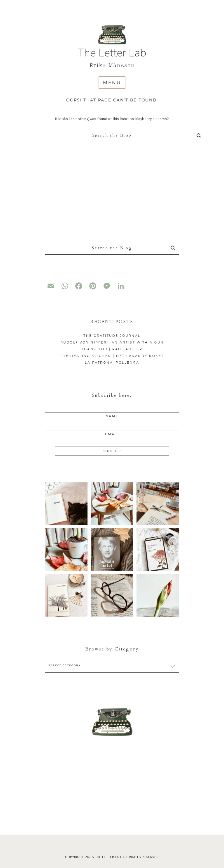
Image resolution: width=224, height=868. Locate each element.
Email (112, 434)
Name (112, 416)
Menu (112, 83)
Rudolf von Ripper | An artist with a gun (112, 342)
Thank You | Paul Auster (112, 349)
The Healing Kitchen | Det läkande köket (112, 356)
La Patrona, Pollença (112, 363)
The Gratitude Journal (112, 336)
